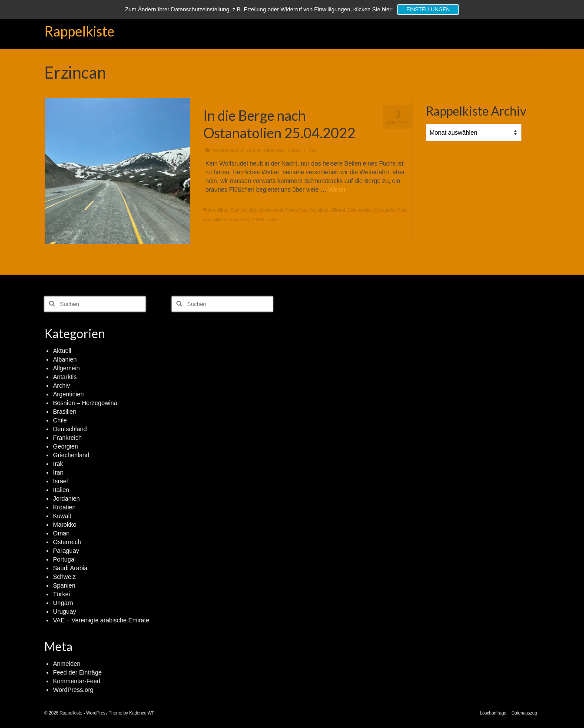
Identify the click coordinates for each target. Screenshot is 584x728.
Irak (58, 464)
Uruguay (65, 612)
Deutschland (70, 429)
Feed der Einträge (77, 672)
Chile (60, 420)
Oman (61, 533)
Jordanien (66, 499)
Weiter (337, 189)
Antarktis (65, 377)
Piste (402, 210)
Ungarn (63, 603)
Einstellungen (428, 10)
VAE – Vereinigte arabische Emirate (101, 620)
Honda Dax (296, 210)
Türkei (294, 150)
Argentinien (68, 394)
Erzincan (239, 210)
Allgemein (274, 150)
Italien (61, 490)
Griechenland (71, 455)
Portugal (64, 559)
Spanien (64, 585)
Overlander (385, 210)
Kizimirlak (319, 210)
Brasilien (65, 412)
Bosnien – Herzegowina (85, 403)
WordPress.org (73, 690)
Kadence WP (142, 713)
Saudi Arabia (70, 568)
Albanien (65, 359)
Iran (58, 472)
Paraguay (66, 551)
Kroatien (64, 507)
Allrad (223, 210)
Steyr (234, 220)
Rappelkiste (79, 31)
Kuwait (62, 516)
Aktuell (254, 150)
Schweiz (64, 577)
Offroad (337, 210)
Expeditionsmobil (266, 210)
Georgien (66, 446)
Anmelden (67, 664)
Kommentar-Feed (77, 681)
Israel (60, 481)
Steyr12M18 (252, 220)
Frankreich (67, 438)
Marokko (65, 525)
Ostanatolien (359, 210)
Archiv (61, 386)
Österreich (67, 542)
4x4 (212, 210)
